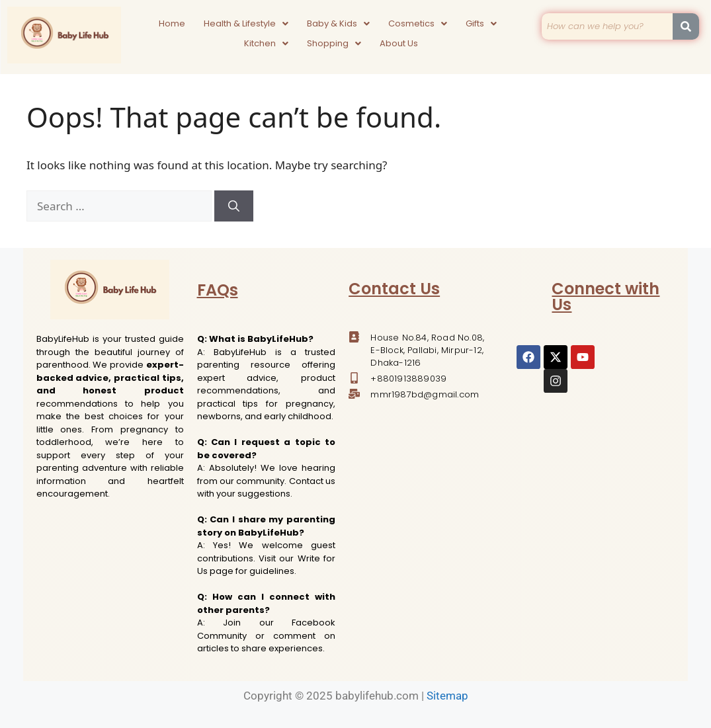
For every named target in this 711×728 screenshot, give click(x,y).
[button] (246, 24)
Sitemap (447, 696)
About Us (399, 43)
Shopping (334, 43)
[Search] (234, 206)
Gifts (481, 23)
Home (172, 23)
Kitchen (266, 43)
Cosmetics (418, 23)
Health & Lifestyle (246, 23)
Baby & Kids (338, 23)
